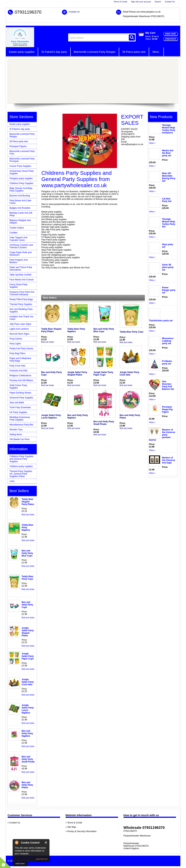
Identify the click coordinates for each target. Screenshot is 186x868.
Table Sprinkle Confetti (20, 275)
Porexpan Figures (18, 146)
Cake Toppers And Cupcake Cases (18, 239)
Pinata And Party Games (21, 349)
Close (46, 843)
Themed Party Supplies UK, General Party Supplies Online (21, 474)
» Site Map (71, 827)
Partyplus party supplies (21, 178)
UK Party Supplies (18, 412)
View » (152, 143)
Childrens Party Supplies (21, 183)
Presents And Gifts (18, 371)
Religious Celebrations (20, 376)
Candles (13, 233)
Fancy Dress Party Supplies (18, 286)
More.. (156, 52)
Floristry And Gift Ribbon (21, 380)
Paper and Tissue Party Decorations (21, 269)
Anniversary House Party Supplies (22, 172)
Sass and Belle (17, 403)
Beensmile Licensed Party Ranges (95, 52)
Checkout (171, 39)
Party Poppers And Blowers (19, 261)
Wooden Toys (16, 430)
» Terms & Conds (74, 823)
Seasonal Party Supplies (21, 398)
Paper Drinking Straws (20, 393)
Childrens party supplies (21, 466)
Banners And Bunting (20, 196)
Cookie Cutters (17, 228)
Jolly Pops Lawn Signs (20, 324)
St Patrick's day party (54, 52)
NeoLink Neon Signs (19, 334)
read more (20, 863)
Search (158, 2)
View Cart (171, 34)
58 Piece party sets (134, 52)
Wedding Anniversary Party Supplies (20, 418)
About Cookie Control (17, 842)
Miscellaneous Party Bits (21, 425)
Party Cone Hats (17, 366)
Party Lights (15, 344)
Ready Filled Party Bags (21, 299)
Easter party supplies (22, 52)
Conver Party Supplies (20, 166)
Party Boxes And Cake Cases (20, 202)
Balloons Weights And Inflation (20, 222)
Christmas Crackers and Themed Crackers (21, 246)
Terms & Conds (120, 2)
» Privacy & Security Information (81, 831)
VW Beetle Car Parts (20, 439)
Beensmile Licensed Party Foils (22, 152)
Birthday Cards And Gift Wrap (21, 214)
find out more (48, 342)
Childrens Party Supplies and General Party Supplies (21, 459)
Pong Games (16, 339)
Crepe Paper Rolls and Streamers (20, 254)
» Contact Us (14, 823)
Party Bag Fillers (17, 353)
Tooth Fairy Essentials (20, 407)
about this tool (42, 859)
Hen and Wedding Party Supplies (21, 310)
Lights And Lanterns (19, 329)
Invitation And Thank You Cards (21, 318)
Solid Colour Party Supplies (18, 387)
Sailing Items (16, 434)
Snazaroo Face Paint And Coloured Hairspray (22, 293)
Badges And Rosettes (20, 208)
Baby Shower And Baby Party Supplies (21, 189)
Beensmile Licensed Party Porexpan (22, 160)
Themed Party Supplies (21, 304)
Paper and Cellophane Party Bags (20, 360)
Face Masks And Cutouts (22, 280)
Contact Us (170, 2)
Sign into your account (141, 2)
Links (12, 481)
